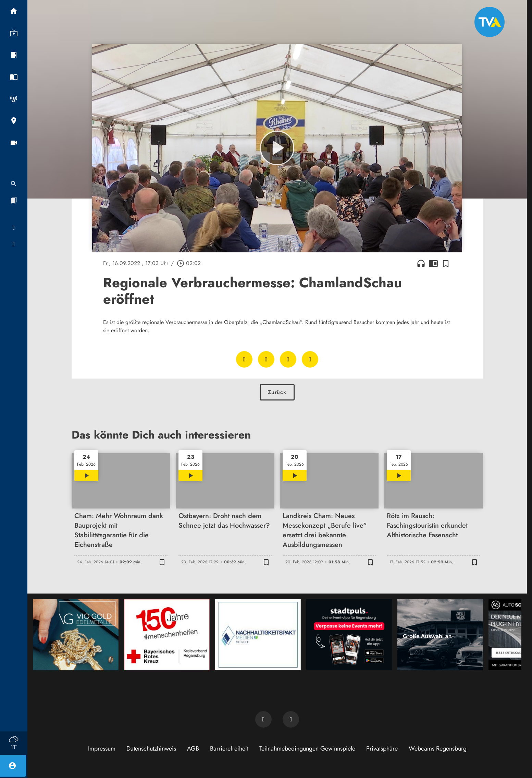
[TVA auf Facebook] (263, 719)
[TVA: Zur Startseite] (490, 22)
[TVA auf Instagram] (291, 719)
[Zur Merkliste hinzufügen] (446, 263)
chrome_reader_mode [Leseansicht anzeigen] (433, 263)
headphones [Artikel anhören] (421, 263)
